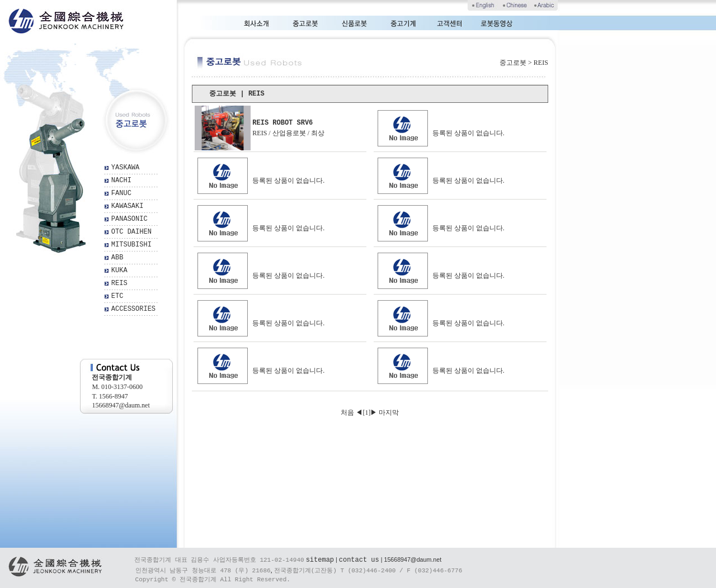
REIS (119, 283)
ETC (117, 296)
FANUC (121, 193)
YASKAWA (125, 168)
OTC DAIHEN (131, 232)
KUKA (119, 271)
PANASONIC (129, 219)
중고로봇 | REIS (237, 94)
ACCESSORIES (133, 309)
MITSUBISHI (131, 245)
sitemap (320, 560)
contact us (359, 560)
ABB (117, 258)
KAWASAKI (128, 206)
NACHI (121, 181)
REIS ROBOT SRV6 (282, 123)
